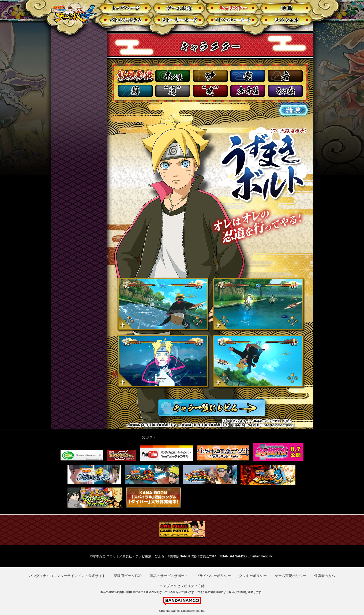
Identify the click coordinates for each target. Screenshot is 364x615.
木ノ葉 (173, 76)
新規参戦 (135, 76)
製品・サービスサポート (169, 576)
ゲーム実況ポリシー (290, 576)
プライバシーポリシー (213, 576)
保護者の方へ (325, 576)
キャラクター (233, 8)
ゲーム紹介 (179, 8)
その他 (285, 91)
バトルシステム (125, 20)
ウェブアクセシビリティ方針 (182, 586)
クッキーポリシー (253, 576)
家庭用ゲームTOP (128, 576)
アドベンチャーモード (233, 20)
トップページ (125, 8)
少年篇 (248, 91)
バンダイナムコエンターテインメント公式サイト (67, 576)
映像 (286, 8)
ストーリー (179, 20)
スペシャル (286, 20)
